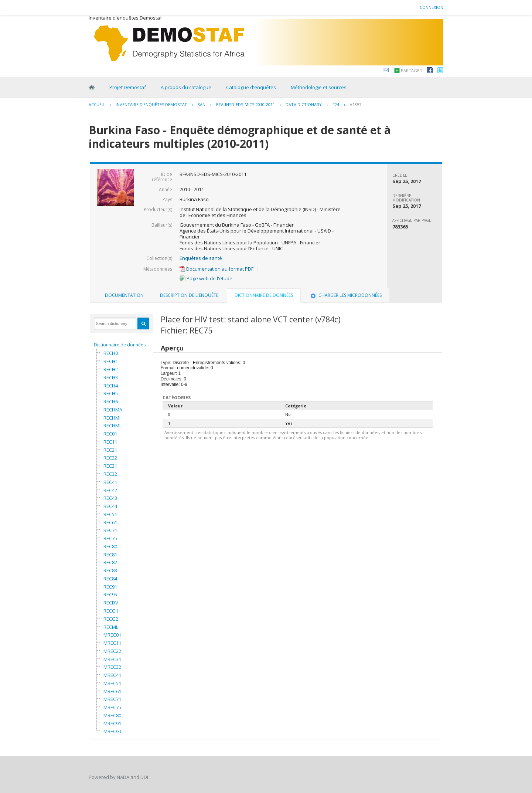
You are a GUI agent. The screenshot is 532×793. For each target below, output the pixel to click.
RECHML (112, 426)
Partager (411, 70)
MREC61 (112, 691)
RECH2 (111, 369)
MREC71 (112, 699)
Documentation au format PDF (216, 269)
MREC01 (112, 635)
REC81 (110, 555)
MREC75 (112, 707)
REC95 (110, 594)
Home (92, 87)
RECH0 (111, 353)
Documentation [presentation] (124, 295)
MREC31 (112, 659)
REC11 (110, 442)
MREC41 (112, 675)
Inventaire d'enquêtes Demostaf (151, 104)
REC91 (110, 587)
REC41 (110, 482)
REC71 (110, 530)
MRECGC (113, 731)
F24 (336, 104)
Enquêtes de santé (201, 258)
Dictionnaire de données (120, 345)
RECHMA (113, 410)
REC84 (110, 579)
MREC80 (112, 715)
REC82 (110, 562)
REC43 (110, 498)
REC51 (110, 514)
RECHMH (113, 418)
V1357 (356, 104)
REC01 (110, 434)
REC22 (110, 458)
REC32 (110, 474)
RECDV (111, 603)
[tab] (124, 295)
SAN (202, 104)
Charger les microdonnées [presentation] (345, 295)
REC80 (110, 546)
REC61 (110, 522)
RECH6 (111, 401)
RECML (111, 627)
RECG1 (111, 611)
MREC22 (112, 651)
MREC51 (112, 683)
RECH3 (111, 377)
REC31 (110, 466)
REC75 (110, 538)
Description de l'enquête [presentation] (189, 295)
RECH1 (111, 361)
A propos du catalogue (186, 87)
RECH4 (111, 386)
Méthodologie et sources (319, 87)
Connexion (432, 7)
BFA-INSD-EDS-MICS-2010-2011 (245, 104)
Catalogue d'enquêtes (251, 87)
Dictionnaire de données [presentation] (264, 295)
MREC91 (112, 723)
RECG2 (111, 619)
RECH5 (111, 393)
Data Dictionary (304, 104)
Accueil (97, 104)
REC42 (110, 490)
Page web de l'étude (206, 278)
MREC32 (112, 667)
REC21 (110, 450)
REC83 (110, 570)
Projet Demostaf (128, 87)
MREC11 (112, 643)
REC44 (110, 506)
